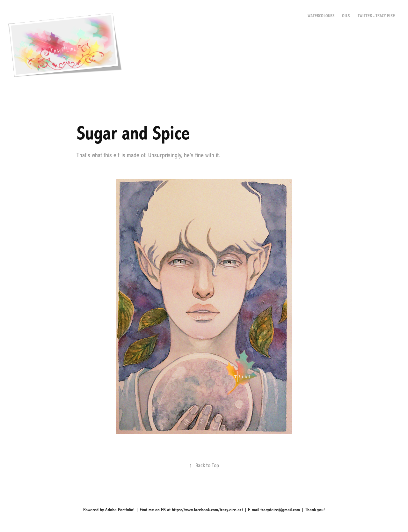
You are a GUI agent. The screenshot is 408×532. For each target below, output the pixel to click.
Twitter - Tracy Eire (376, 16)
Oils (346, 16)
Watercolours (321, 16)
